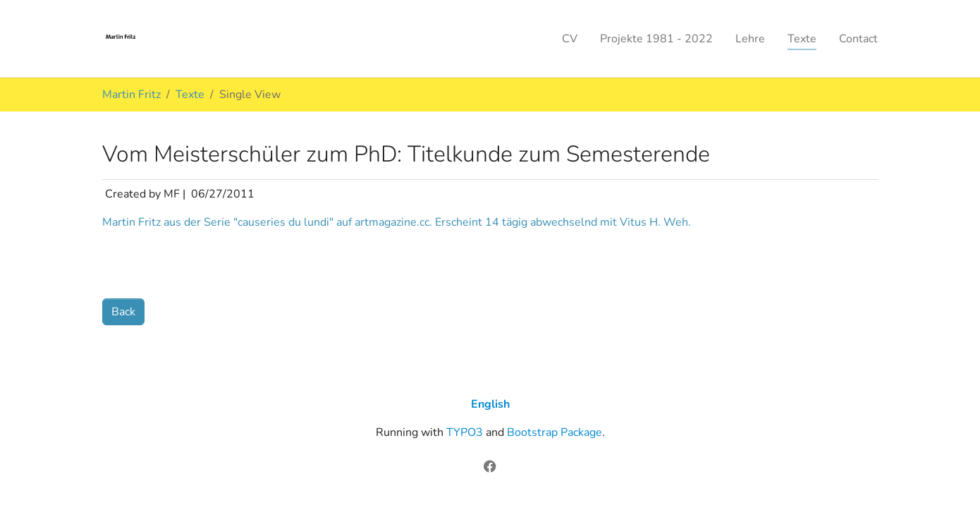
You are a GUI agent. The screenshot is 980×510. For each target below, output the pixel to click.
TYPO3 (465, 432)
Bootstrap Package (555, 432)
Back (123, 312)
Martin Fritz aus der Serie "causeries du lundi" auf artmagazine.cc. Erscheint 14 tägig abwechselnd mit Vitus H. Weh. (397, 222)
